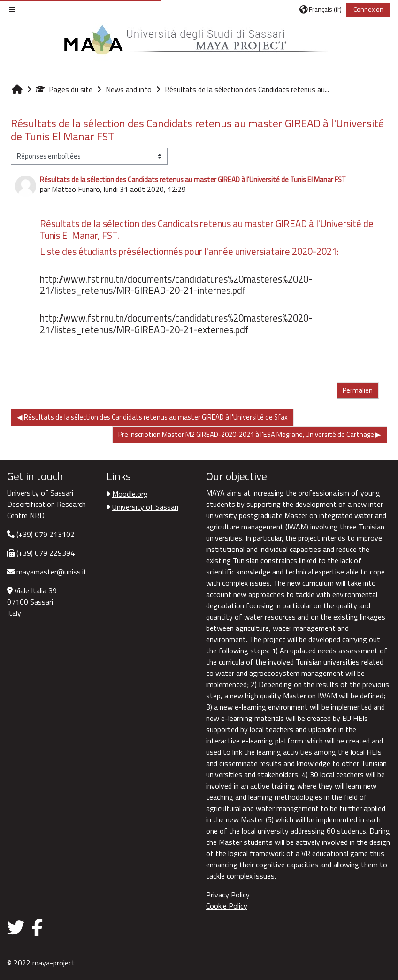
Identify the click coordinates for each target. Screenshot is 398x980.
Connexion (368, 9)
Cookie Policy (227, 906)
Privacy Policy (228, 895)
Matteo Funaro (76, 189)
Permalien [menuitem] (358, 390)
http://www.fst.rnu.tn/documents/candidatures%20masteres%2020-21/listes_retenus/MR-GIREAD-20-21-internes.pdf (176, 285)
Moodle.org (130, 494)
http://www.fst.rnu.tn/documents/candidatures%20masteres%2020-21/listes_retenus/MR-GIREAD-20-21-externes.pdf (176, 324)
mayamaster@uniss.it (52, 572)
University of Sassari (145, 507)
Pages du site (64, 89)
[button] (321, 9)
